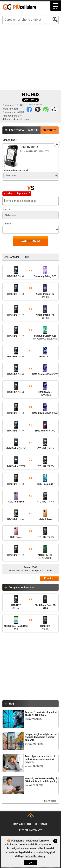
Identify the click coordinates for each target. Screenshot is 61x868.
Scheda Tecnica (14, 130)
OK (30, 863)
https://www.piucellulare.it (21, 7)
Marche (6, 209)
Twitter (38, 109)
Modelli (33, 130)
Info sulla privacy (30, 830)
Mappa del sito (22, 824)
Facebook (29, 109)
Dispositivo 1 (10, 140)
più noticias (50, 801)
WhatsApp (46, 109)
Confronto (50, 130)
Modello (7, 224)
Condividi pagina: (54, 109)
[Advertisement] (30, 57)
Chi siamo (41, 824)
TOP (31, 817)
